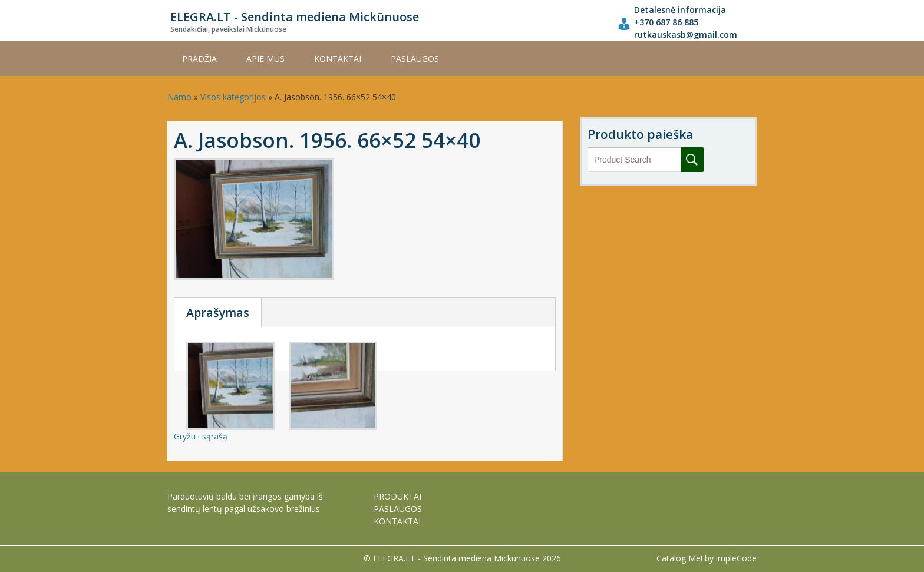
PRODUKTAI (397, 496)
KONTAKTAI (338, 59)
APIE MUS (265, 59)
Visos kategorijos (233, 97)
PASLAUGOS (415, 59)
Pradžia (199, 59)
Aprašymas (218, 313)
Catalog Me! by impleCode (707, 558)
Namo (179, 97)
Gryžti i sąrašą (201, 436)
